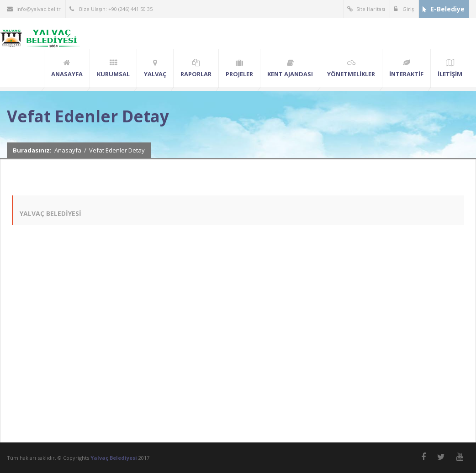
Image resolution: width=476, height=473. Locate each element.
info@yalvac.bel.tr (34, 9)
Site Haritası (366, 9)
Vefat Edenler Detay (117, 150)
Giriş (404, 9)
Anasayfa (68, 150)
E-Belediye (444, 9)
